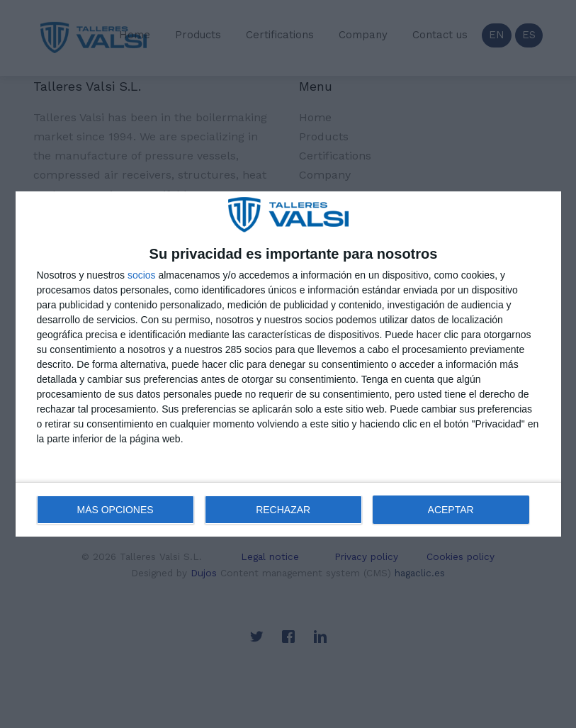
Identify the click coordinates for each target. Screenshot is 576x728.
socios (142, 275)
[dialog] (288, 364)
